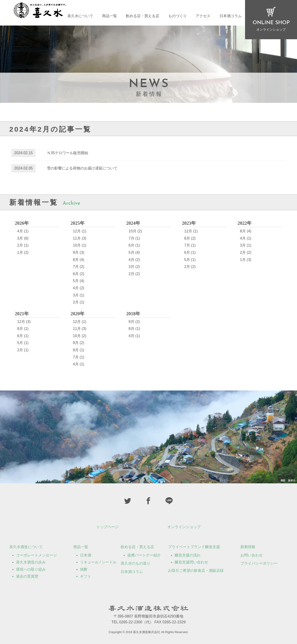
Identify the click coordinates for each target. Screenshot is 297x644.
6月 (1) (134, 245)
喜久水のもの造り (136, 563)
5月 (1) (190, 260)
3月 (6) (23, 238)
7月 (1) (134, 238)
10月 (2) (135, 231)
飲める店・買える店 (142, 17)
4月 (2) (79, 288)
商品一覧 (110, 17)
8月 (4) (79, 260)
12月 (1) (80, 231)
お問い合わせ (252, 555)
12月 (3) (24, 322)
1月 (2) (23, 252)
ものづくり (178, 17)
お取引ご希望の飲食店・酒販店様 (196, 571)
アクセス (203, 17)
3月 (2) (134, 267)
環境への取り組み (31, 569)
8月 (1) (23, 329)
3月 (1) (79, 295)
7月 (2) (79, 267)
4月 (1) (23, 231)
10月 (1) (80, 245)
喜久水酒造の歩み (31, 562)
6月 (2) (79, 274)
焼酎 (84, 569)
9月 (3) (79, 252)
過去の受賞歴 (27, 576)
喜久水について (80, 17)
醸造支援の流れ (188, 555)
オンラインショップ (184, 527)
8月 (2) (190, 238)
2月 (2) (134, 274)
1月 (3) (246, 260)
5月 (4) (79, 281)
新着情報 (248, 547)
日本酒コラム (231, 17)
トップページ (107, 527)
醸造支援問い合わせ (191, 562)
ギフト (86, 576)
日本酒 (86, 555)
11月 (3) (80, 238)
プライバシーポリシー (259, 563)
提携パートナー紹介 (144, 555)
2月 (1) (23, 245)
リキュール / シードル (98, 562)
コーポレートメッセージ (36, 555)
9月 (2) (79, 343)
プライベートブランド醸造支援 (194, 547)
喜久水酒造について (26, 547)
